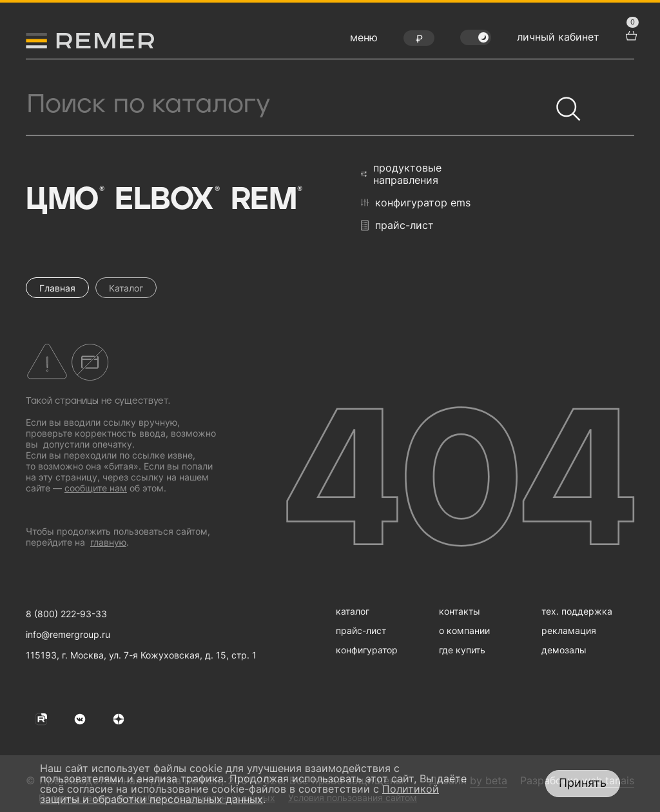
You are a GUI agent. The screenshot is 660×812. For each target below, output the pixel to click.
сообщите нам (96, 488)
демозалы (564, 650)
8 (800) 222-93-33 (66, 614)
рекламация (569, 630)
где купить (462, 650)
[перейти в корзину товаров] (630, 34)
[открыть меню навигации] (364, 41)
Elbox (166, 200)
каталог (353, 611)
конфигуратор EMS (416, 203)
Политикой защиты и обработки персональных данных (239, 794)
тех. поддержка (577, 611)
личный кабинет (558, 37)
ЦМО (64, 200)
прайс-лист (397, 225)
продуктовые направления (401, 174)
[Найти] (563, 103)
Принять (583, 783)
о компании (464, 630)
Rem (266, 200)
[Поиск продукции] (288, 104)
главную (108, 542)
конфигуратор (367, 650)
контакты (460, 611)
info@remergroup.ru (68, 634)
